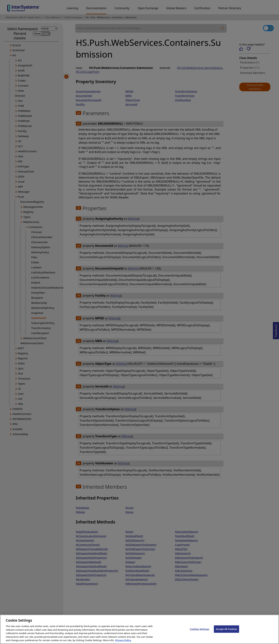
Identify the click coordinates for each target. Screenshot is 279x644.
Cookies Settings (200, 633)
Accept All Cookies (226, 633)
